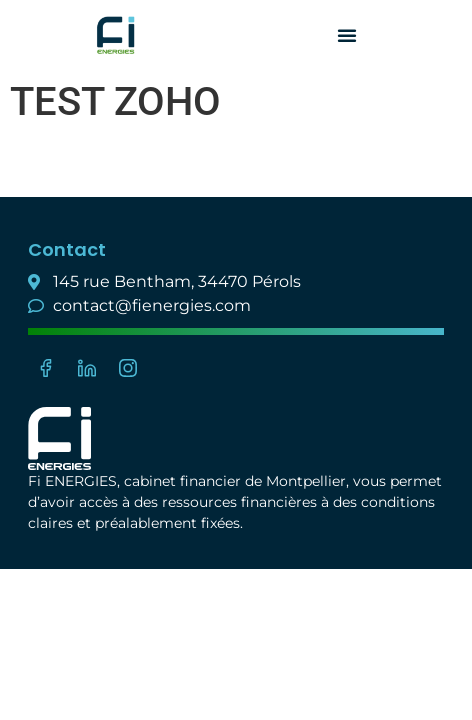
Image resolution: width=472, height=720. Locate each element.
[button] (347, 35)
